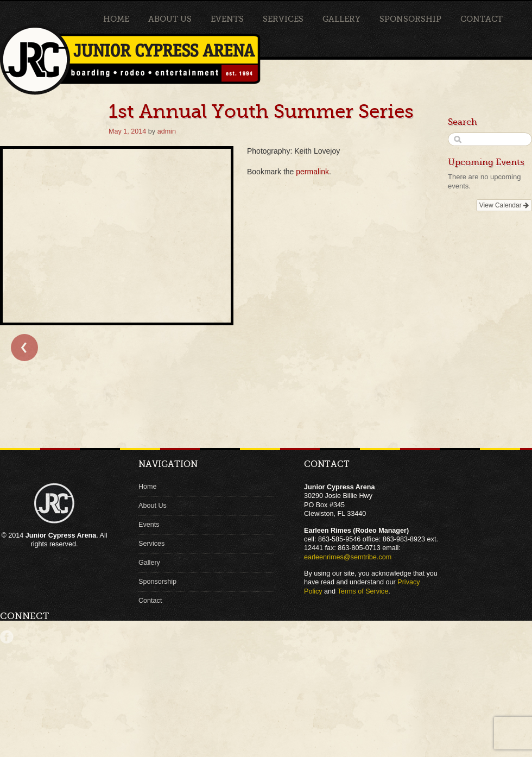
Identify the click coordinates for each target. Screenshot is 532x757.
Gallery (341, 19)
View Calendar (504, 205)
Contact (482, 19)
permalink (312, 172)
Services (283, 19)
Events (227, 19)
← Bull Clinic (24, 348)
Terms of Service (363, 591)
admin (167, 131)
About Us (170, 19)
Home (116, 19)
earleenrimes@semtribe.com (348, 557)
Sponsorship (410, 19)
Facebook (7, 637)
